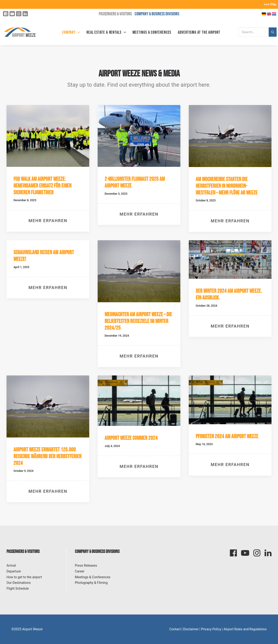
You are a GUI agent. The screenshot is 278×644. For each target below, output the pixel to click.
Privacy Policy (211, 629)
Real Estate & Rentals (106, 32)
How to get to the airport (24, 577)
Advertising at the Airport (199, 32)
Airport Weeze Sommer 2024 (131, 438)
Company (71, 32)
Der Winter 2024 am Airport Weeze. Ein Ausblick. (229, 294)
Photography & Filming (91, 583)
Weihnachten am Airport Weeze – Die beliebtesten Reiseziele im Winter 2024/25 (138, 321)
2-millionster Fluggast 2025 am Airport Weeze (135, 182)
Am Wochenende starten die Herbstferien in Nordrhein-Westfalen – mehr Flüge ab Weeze (227, 186)
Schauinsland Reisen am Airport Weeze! (44, 256)
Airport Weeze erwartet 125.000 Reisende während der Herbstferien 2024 (47, 456)
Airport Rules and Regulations (245, 629)
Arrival (11, 565)
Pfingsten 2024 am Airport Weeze (227, 436)
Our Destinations (19, 583)
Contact (175, 629)
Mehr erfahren (48, 221)
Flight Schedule (18, 588)
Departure (14, 571)
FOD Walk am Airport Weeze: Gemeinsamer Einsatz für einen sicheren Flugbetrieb (42, 186)
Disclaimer (191, 629)
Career (80, 571)
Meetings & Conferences (152, 32)
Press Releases (86, 565)
